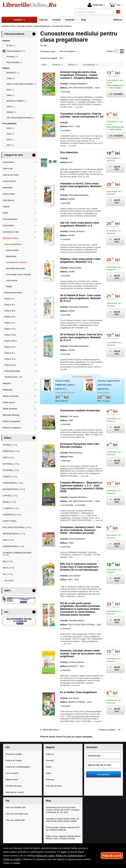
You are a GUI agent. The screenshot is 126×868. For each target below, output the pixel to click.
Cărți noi (50, 754)
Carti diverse (8, 200)
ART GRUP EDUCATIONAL (21, 118)
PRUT (11, 107)
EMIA (11, 95)
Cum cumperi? (12, 773)
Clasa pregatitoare (13, 244)
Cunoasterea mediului (16, 262)
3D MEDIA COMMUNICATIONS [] (17, 554)
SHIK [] (8, 540)
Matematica (11, 256)
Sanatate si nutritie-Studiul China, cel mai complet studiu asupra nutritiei (62, 820)
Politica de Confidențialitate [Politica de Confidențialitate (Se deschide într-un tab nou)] (70, 856)
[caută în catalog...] (95, 12)
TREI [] (8, 458)
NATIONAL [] (11, 464)
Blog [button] (48, 801)
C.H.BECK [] (11, 508)
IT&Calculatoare (10, 219)
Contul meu (95, 5)
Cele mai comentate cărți (17, 814)
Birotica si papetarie (12, 421)
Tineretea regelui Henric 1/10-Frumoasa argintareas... (109, 385)
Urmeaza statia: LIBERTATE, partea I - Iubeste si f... (65, 385)
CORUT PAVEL (10, 521)
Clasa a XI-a (10, 359)
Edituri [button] (8, 438)
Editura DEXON (103, 393)
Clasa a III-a (10, 311)
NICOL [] (8, 568)
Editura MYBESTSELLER (65, 393)
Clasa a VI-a (10, 329)
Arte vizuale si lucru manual (18, 274)
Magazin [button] (50, 747)
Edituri (49, 767)
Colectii (6, 207)
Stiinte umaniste (10, 409)
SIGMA (11, 112)
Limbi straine (9, 225)
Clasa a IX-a (10, 347)
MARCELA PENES (17, 101)
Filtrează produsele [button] (14, 34)
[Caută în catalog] (118, 12)
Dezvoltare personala (15, 268)
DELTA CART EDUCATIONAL (22, 84)
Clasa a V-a (10, 323)
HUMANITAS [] (12, 515)
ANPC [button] (7, 591)
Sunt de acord (112, 856)
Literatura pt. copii (11, 232)
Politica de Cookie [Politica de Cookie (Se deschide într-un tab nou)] (45, 856)
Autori (49, 773)
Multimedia (8, 390)
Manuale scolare (11, 238)
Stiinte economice (11, 396)
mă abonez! (103, 774)
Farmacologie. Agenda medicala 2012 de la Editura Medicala (63, 829)
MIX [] (8, 561)
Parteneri (50, 780)
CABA (11, 78)
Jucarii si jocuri (9, 181)
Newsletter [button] (92, 747)
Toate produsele (16, 51)
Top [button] (7, 801)
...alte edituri (8, 580)
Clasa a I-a (9, 299)
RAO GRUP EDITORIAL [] (17, 527)
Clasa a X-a (10, 353)
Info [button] (7, 747)
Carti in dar (8, 169)
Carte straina (9, 162)
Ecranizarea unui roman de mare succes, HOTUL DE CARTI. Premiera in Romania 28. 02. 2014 (63, 810)
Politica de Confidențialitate (18, 767)
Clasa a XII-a (10, 365)
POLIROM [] (11, 470)
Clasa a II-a (9, 305)
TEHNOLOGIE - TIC (13, 377)
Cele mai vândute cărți (16, 807)
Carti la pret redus (11, 175)
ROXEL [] (9, 502)
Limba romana (12, 250)
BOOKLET (13, 73)
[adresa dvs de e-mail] (103, 765)
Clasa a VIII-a (10, 341)
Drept (5, 213)
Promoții (50, 760)
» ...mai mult (77, 107)
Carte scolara (9, 194)
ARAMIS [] (10, 445)
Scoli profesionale (12, 371)
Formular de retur (54, 786)
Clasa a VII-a (10, 335)
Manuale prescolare (13, 293)
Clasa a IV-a (10, 317)
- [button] (34, 34)
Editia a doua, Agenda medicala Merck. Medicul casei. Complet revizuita (63, 837)
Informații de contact (15, 792)
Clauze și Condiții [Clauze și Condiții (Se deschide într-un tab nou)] (12, 859)
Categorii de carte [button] (14, 155)
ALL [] (8, 574)
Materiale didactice (11, 415)
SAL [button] (6, 612)
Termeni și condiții (14, 754)
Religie (9, 286)
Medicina (7, 383)
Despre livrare (12, 780)
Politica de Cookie (14, 760)
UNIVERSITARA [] (13, 546)
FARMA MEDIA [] (13, 483)
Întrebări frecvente (14, 786)
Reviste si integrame (12, 428)
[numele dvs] (103, 756)
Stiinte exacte (9, 402)
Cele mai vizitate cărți (15, 820)
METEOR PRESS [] (14, 534)
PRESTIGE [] (11, 451)
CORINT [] (10, 477)
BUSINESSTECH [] (14, 489)
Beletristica (8, 188)
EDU (10, 90)
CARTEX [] (10, 496)
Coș (115, 5)
